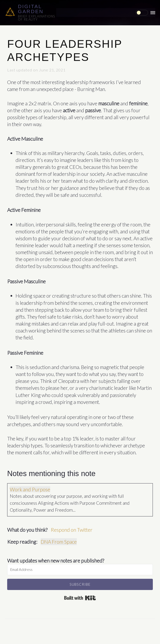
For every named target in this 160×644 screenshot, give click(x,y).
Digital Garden (31, 9)
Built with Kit (80, 597)
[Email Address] (80, 569)
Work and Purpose (30, 488)
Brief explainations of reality (37, 18)
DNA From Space (59, 540)
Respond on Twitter (72, 529)
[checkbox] (142, 13)
